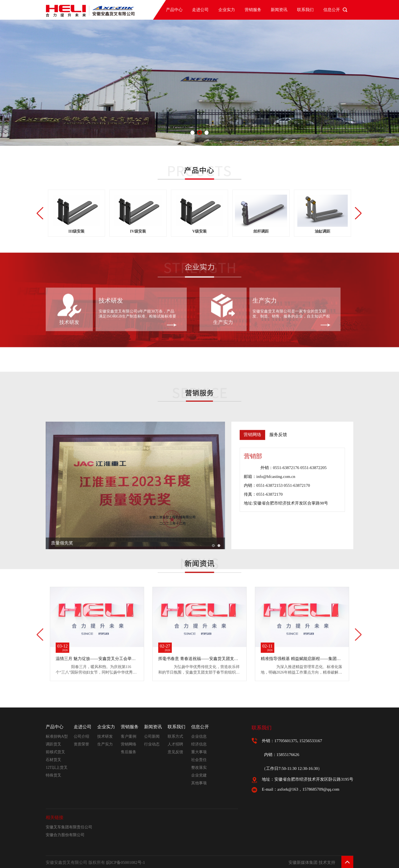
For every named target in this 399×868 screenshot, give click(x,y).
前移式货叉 (55, 752)
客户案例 (129, 736)
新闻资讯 (279, 10)
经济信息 (199, 744)
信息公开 (332, 10)
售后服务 (129, 752)
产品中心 (174, 10)
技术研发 (69, 274)
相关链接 (55, 817)
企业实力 (227, 10)
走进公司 (200, 10)
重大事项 (199, 752)
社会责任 (199, 760)
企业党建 (199, 775)
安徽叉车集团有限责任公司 (69, 827)
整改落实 (199, 768)
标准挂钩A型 (57, 736)
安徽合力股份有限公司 (65, 835)
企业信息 (199, 736)
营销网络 (129, 744)
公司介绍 (81, 736)
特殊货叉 (53, 775)
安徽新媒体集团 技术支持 (312, 862)
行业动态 (152, 744)
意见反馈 (175, 752)
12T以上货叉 (57, 768)
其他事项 (199, 783)
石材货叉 (53, 760)
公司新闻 (152, 736)
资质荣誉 (81, 744)
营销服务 (253, 10)
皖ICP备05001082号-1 (126, 862)
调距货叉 (53, 744)
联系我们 (305, 10)
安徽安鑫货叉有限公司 (272, 263)
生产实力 (223, 274)
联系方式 (175, 736)
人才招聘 (175, 744)
